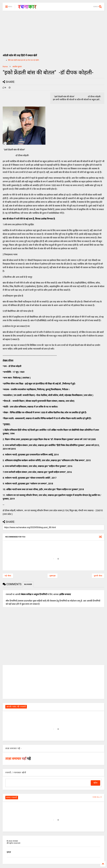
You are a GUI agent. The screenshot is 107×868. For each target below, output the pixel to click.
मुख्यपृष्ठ (53, 576)
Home (5, 67)
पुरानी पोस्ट (98, 576)
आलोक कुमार (17, 67)
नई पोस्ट (8, 576)
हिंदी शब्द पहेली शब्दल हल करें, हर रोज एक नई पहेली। (24, 60)
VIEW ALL (97, 797)
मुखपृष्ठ (9, 852)
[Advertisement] (53, 31)
